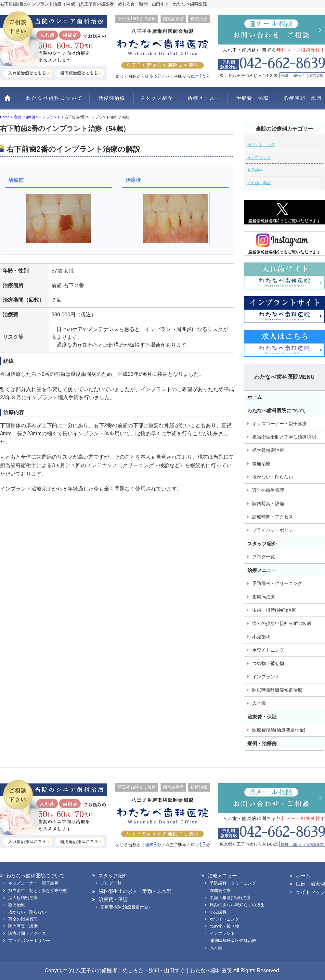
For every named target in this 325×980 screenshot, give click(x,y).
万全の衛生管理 (268, 490)
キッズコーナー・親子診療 (279, 424)
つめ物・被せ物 (268, 663)
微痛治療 (261, 464)
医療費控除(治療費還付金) (279, 730)
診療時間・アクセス (273, 517)
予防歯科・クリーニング (277, 583)
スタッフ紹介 (157, 101)
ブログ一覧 (264, 557)
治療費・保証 (252, 101)
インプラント (259, 158)
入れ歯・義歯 (259, 183)
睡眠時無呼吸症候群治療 (277, 690)
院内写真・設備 (268, 503)
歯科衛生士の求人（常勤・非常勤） (137, 891)
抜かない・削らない (111, 101)
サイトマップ (310, 892)
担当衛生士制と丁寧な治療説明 (284, 437)
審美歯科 (255, 170)
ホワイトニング (261, 145)
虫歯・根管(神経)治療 (274, 610)
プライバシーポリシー (275, 530)
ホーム (9, 101)
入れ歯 (259, 703)
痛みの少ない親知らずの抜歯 (282, 623)
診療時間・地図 (301, 101)
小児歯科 (261, 637)
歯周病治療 (264, 597)
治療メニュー (204, 101)
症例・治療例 (262, 743)
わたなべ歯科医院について (54, 101)
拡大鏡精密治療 (268, 450)
